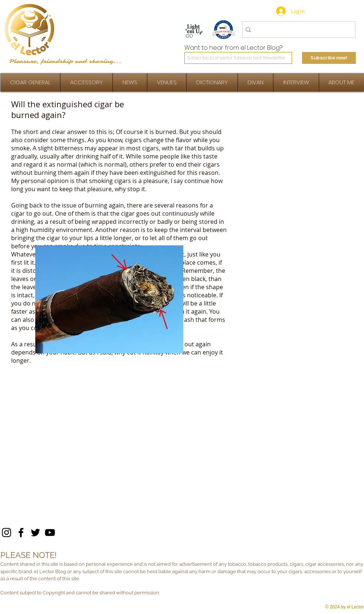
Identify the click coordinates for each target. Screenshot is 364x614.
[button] (296, 82)
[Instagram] (6, 533)
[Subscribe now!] (329, 58)
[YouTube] (50, 533)
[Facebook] (21, 533)
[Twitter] (35, 533)
